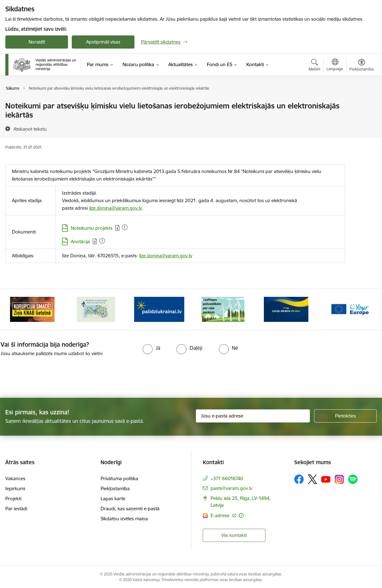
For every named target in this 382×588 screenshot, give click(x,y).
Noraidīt (37, 42)
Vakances (15, 477)
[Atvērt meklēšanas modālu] (314, 66)
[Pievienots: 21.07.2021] (125, 227)
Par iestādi (16, 507)
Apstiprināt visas (103, 42)
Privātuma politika (119, 477)
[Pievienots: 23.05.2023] (102, 241)
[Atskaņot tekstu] (30, 129)
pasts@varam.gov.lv (231, 487)
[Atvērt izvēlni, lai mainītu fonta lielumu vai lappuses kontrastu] (361, 66)
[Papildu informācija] (241, 514)
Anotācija (80, 241)
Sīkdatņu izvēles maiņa (124, 517)
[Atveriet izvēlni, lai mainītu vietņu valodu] (335, 66)
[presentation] (52, 373)
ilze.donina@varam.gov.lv (115, 208)
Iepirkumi (15, 487)
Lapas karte (113, 497)
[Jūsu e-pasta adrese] (253, 415)
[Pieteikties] (345, 415)
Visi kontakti (234, 534)
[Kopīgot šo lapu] (361, 119)
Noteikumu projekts (92, 228)
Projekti (13, 497)
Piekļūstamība (115, 487)
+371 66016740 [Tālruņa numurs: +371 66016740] (227, 477)
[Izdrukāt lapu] (361, 103)
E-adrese (221, 514)
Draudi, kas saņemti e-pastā (130, 507)
